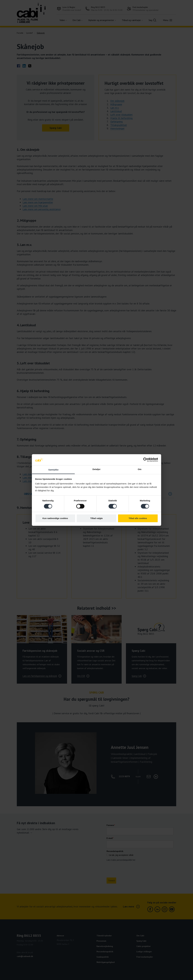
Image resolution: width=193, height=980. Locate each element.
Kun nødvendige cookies (55, 518)
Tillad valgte (96, 518)
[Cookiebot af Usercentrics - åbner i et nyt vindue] (145, 460)
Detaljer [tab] (96, 469)
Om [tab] (140, 469)
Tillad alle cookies (138, 518)
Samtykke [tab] (53, 470)
